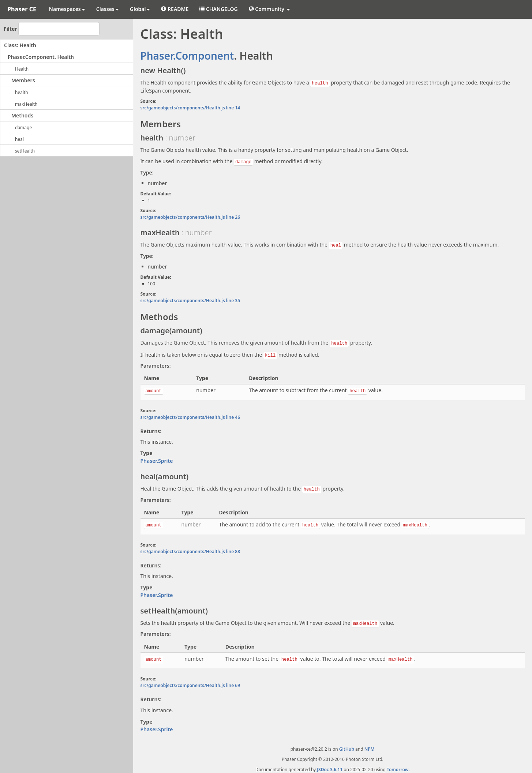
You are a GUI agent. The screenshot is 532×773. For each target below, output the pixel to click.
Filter (10, 29)
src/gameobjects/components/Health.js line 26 (190, 216)
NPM (370, 745)
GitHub (347, 745)
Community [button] (269, 9)
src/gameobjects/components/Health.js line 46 (190, 415)
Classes (108, 9)
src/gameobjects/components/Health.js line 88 (190, 549)
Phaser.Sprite (157, 459)
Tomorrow (398, 766)
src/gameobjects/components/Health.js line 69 (190, 682)
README (175, 9)
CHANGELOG (218, 9)
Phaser (157, 56)
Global (140, 9)
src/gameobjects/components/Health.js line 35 (190, 299)
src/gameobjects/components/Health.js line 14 (190, 107)
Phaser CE (22, 9)
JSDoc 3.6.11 (330, 766)
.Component (204, 56)
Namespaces (67, 9)
